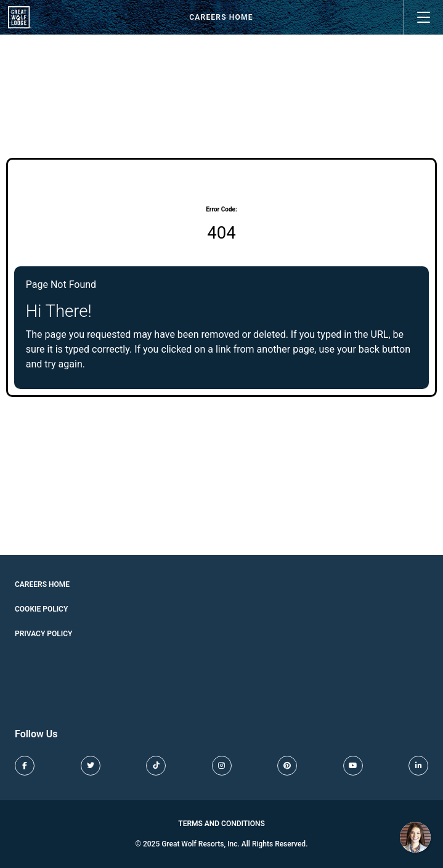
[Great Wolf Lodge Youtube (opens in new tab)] (353, 766)
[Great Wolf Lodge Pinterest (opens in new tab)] (287, 766)
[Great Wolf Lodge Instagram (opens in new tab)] (222, 766)
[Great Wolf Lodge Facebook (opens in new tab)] (25, 766)
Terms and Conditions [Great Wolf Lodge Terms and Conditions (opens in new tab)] (221, 824)
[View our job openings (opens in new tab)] (20, 17)
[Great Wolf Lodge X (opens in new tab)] (91, 766)
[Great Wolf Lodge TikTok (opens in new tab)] (156, 766)
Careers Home (221, 17)
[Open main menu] (423, 17)
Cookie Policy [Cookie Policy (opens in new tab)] (41, 609)
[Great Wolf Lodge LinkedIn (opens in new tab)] (418, 766)
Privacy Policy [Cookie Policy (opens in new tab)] (43, 634)
